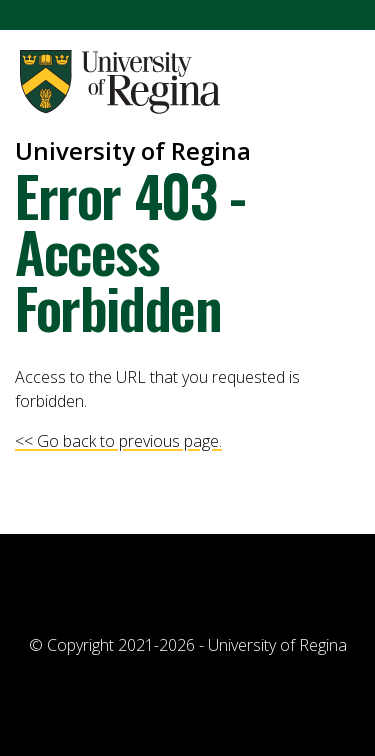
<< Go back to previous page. (118, 441)
